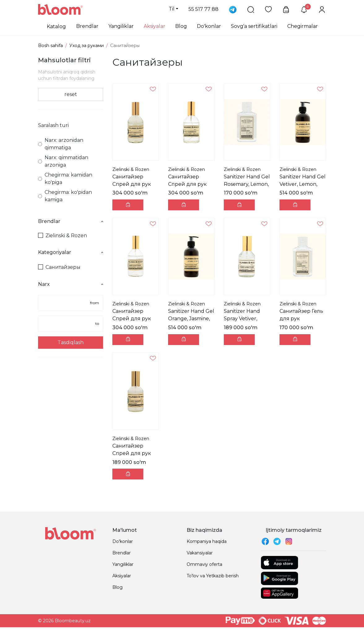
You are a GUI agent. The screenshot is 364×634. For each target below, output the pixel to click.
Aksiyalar (154, 26)
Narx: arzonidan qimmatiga (61, 144)
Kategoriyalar (71, 252)
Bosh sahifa (50, 46)
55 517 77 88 (204, 9)
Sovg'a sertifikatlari (254, 26)
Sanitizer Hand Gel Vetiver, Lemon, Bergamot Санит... (303, 184)
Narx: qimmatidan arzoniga (63, 161)
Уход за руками (87, 46)
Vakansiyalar (200, 553)
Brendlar (87, 26)
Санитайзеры (59, 267)
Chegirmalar (303, 26)
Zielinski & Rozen (63, 236)
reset (71, 94)
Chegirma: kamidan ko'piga (65, 179)
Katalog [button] (56, 26)
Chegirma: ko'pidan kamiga (65, 196)
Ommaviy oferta (204, 564)
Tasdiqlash (71, 342)
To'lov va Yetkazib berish (213, 576)
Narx (71, 284)
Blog (181, 26)
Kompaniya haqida (207, 541)
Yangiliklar (121, 26)
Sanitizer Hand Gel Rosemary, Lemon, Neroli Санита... (247, 184)
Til (172, 9)
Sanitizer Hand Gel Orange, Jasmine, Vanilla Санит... (191, 319)
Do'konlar (209, 26)
